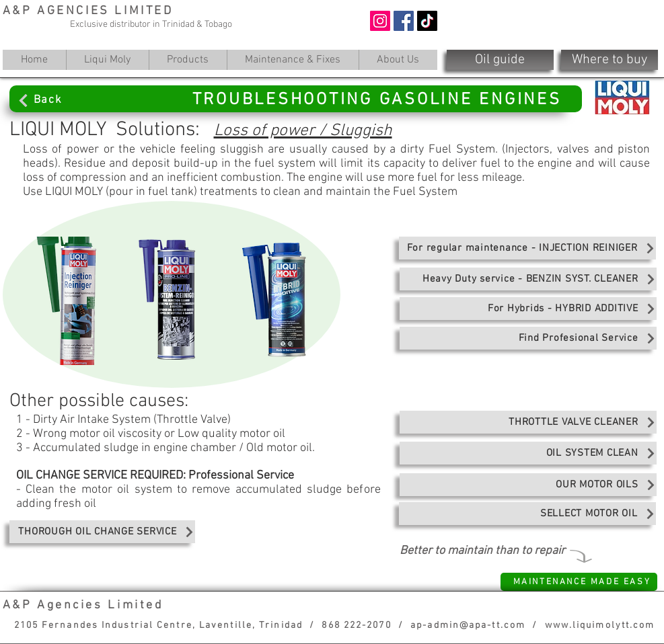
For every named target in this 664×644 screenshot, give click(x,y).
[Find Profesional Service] (528, 338)
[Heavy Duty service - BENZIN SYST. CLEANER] (528, 279)
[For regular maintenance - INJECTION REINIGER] (527, 248)
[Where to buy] (610, 60)
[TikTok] (427, 21)
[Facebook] (404, 21)
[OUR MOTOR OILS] (528, 485)
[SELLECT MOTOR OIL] (527, 514)
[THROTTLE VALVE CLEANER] (528, 422)
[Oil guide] (500, 60)
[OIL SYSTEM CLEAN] (528, 453)
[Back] (74, 100)
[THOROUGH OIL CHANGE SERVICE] (102, 532)
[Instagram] (380, 21)
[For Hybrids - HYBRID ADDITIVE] (528, 309)
